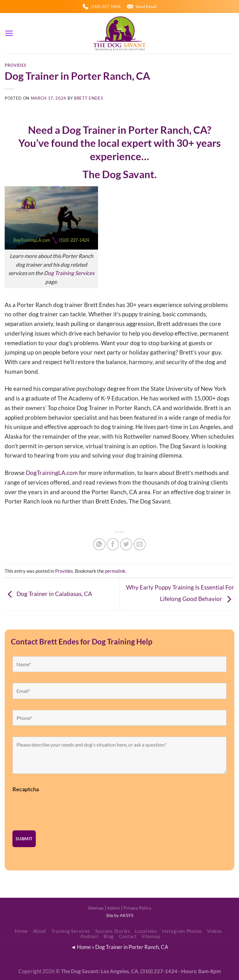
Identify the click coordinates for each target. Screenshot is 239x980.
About (40, 931)
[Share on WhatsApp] (99, 544)
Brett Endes (89, 98)
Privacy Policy (137, 908)
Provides (15, 65)
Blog (109, 936)
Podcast (90, 936)
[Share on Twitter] (126, 544)
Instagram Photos (182, 931)
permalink (115, 571)
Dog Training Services (69, 273)
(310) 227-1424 (105, 6)
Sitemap (96, 908)
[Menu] (9, 33)
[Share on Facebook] (113, 544)
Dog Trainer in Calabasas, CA (48, 594)
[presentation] (60, 807)
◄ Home (81, 947)
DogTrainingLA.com (52, 473)
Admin (114, 908)
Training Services (71, 931)
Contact (128, 936)
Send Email (146, 6)
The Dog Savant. (119, 174)
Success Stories (113, 931)
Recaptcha (26, 789)
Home (21, 931)
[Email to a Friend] (140, 544)
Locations (146, 931)
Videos (215, 931)
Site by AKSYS (120, 915)
